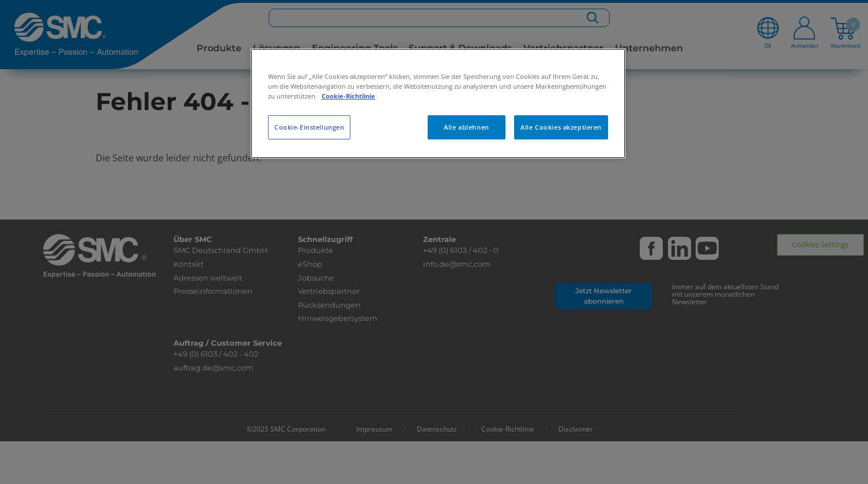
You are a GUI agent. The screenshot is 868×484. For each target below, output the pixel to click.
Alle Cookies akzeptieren (561, 127)
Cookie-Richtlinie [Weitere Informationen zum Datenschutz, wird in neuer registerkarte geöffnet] (348, 96)
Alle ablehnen (466, 127)
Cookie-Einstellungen (309, 127)
